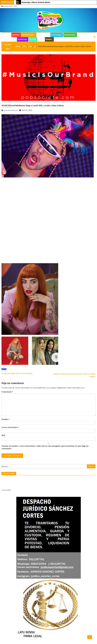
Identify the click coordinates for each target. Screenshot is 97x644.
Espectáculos (28, 35)
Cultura (6, 35)
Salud (41, 39)
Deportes (16, 35)
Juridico (58, 39)
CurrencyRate (6, 490)
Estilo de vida (43, 35)
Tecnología (22, 39)
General (49, 39)
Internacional (70, 35)
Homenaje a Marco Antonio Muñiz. (36, 2)
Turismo (33, 39)
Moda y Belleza (9, 39)
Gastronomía (56, 35)
